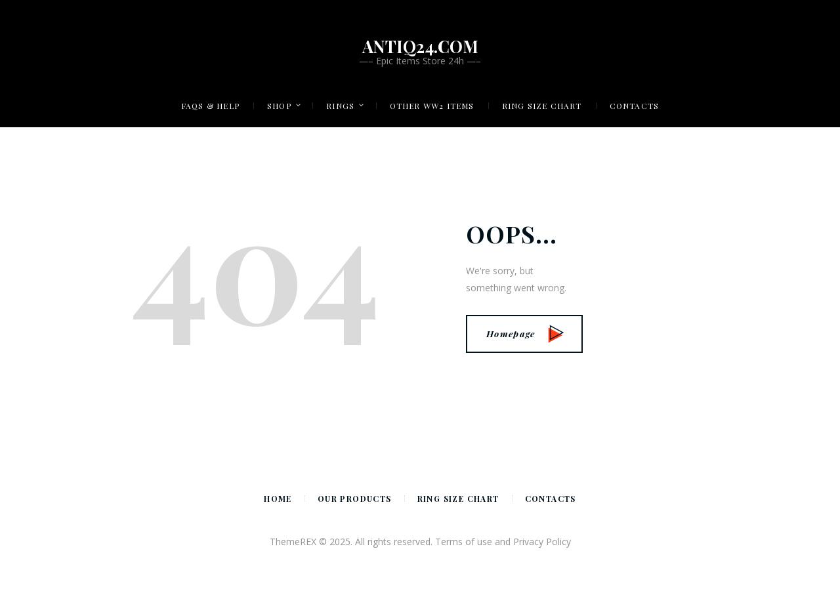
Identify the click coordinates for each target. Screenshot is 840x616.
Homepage (525, 333)
